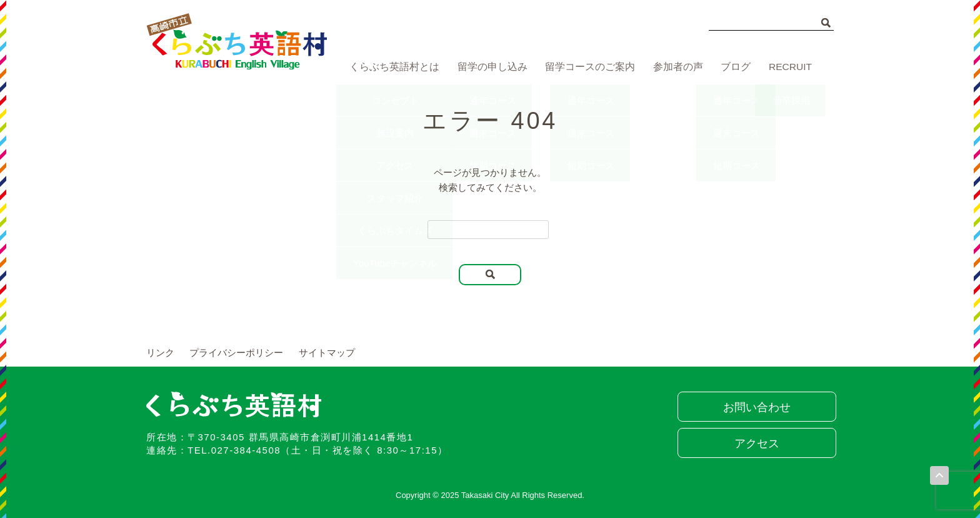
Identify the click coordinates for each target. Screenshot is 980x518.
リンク (160, 353)
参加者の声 (674, 67)
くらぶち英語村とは (392, 67)
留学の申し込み (489, 67)
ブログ (734, 67)
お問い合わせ (756, 407)
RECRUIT (791, 67)
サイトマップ (327, 353)
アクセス (756, 444)
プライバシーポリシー (236, 353)
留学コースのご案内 (586, 67)
